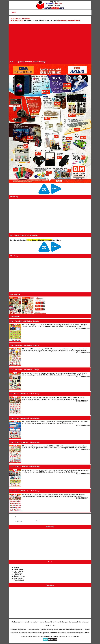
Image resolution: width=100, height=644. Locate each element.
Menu (14, 12)
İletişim (16, 568)
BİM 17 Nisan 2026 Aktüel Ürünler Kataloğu (25, 467)
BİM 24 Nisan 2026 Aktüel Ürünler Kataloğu (25, 418)
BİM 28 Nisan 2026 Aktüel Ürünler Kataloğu (25, 394)
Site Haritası (54, 633)
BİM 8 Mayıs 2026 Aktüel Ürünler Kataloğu (41, 21)
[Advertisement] (50, 43)
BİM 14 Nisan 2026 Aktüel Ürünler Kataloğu (25, 491)
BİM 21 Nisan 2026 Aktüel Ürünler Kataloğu (25, 442)
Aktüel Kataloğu (73, 636)
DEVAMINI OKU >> (83, 328)
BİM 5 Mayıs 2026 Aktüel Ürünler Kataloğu (25, 345)
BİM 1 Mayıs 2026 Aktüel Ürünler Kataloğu (25, 370)
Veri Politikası (19, 569)
